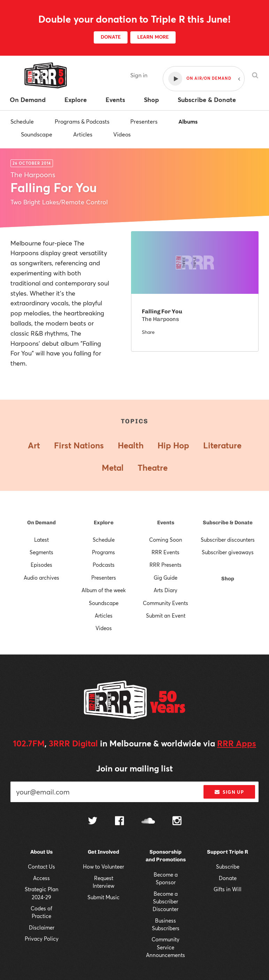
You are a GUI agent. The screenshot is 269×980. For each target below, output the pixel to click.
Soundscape (37, 134)
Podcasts (104, 565)
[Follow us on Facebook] (120, 822)
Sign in (139, 75)
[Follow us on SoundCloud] (148, 821)
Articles (83, 134)
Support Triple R (228, 852)
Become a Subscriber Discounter (166, 901)
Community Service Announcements (166, 947)
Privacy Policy (42, 939)
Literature (222, 445)
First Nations (79, 445)
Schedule (22, 121)
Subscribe (228, 867)
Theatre (153, 468)
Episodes (41, 565)
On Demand (41, 523)
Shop (228, 579)
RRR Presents (166, 565)
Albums (188, 121)
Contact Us (41, 867)
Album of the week (104, 590)
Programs (103, 552)
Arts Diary (166, 590)
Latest (41, 540)
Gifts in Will (228, 889)
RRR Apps (237, 743)
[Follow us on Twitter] (93, 821)
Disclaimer (42, 927)
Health (131, 445)
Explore (104, 523)
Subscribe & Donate (228, 523)
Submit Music (103, 897)
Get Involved (103, 852)
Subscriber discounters (228, 540)
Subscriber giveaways (228, 552)
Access (41, 878)
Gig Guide (166, 578)
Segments (41, 552)
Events (166, 523)
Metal (113, 468)
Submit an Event (166, 616)
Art (34, 445)
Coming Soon (166, 540)
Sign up (229, 792)
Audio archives (41, 578)
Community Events (166, 603)
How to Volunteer (103, 867)
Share (148, 332)
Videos (122, 134)
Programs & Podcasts (82, 121)
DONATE (111, 37)
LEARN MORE (153, 37)
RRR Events (166, 552)
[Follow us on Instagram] (177, 822)
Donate (228, 878)
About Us (41, 852)
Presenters (144, 121)
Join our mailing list (134, 768)
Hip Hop (173, 445)
